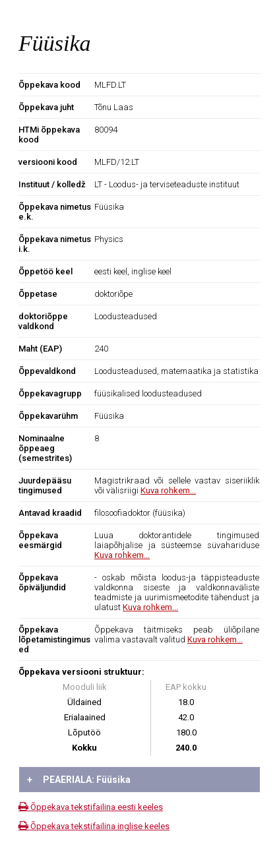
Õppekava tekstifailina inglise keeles (94, 826)
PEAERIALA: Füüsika (79, 780)
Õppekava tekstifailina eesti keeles (91, 807)
